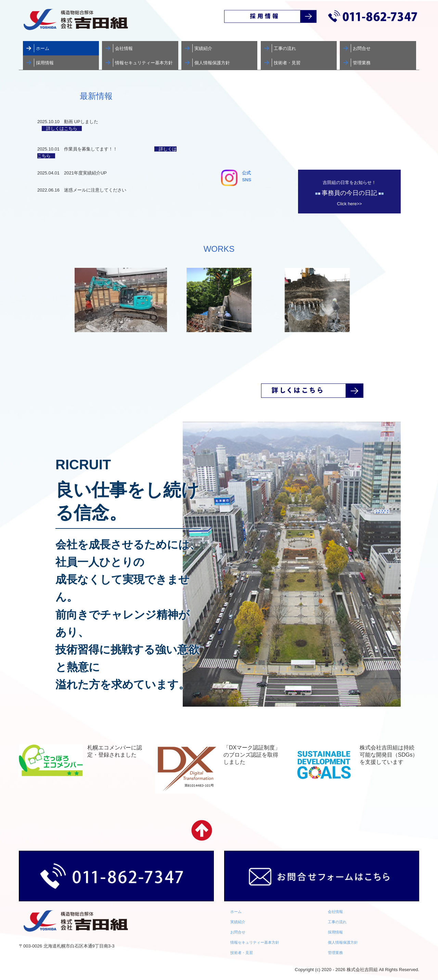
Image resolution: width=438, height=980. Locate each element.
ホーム (43, 48)
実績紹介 (203, 48)
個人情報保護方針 (212, 63)
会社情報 (124, 48)
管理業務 (362, 63)
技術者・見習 (287, 63)
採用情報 (45, 63)
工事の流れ (285, 48)
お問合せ (362, 48)
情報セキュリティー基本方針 (144, 63)
